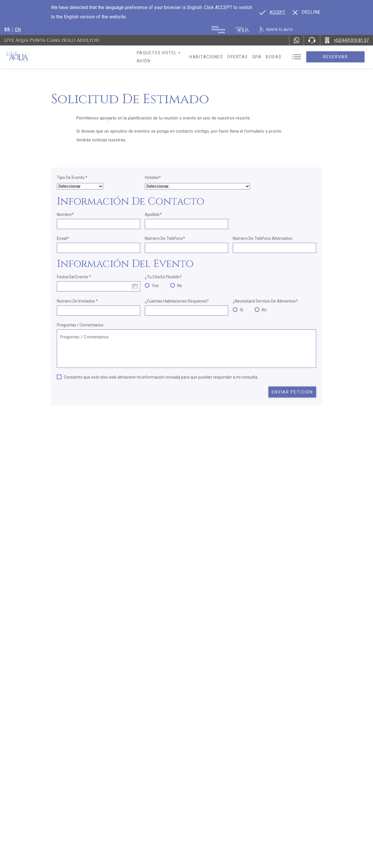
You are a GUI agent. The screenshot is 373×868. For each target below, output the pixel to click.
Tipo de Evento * (72, 178)
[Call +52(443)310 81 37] (347, 40)
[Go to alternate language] (272, 12)
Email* (63, 238)
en (18, 30)
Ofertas (249, 57)
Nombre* (65, 215)
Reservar (341, 57)
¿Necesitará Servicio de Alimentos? (265, 301)
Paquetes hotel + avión (166, 59)
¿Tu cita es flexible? (163, 277)
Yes (155, 286)
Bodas (285, 57)
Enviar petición (292, 392)
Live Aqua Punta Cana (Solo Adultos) (52, 40)
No (180, 286)
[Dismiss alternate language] (307, 12)
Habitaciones (217, 57)
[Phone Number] (312, 40)
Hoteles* (153, 178)
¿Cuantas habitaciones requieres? (177, 301)
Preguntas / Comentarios (80, 325)
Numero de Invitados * (77, 301)
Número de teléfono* (165, 238)
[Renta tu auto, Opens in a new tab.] (276, 30)
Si (242, 310)
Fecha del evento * (74, 277)
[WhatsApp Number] (297, 40)
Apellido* (153, 215)
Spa (268, 57)
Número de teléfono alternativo (263, 238)
